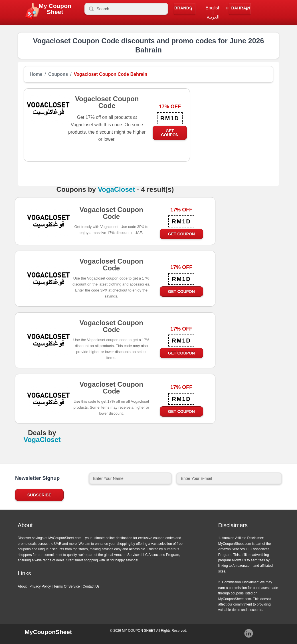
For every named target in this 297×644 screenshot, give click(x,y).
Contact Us (91, 586)
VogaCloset (116, 189)
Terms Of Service (67, 586)
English (213, 8)
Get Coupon (170, 133)
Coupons (58, 74)
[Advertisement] (232, 124)
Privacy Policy (40, 586)
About (22, 586)
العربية (213, 17)
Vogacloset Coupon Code (111, 215)
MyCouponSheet (48, 632)
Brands (183, 8)
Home (36, 74)
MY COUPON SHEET (139, 631)
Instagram (249, 633)
